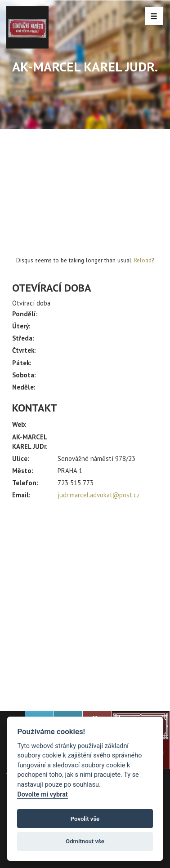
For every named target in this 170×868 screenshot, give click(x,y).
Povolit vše (85, 819)
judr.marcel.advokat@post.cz (99, 495)
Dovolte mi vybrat (42, 795)
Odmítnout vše (85, 841)
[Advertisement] (85, 602)
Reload (143, 260)
